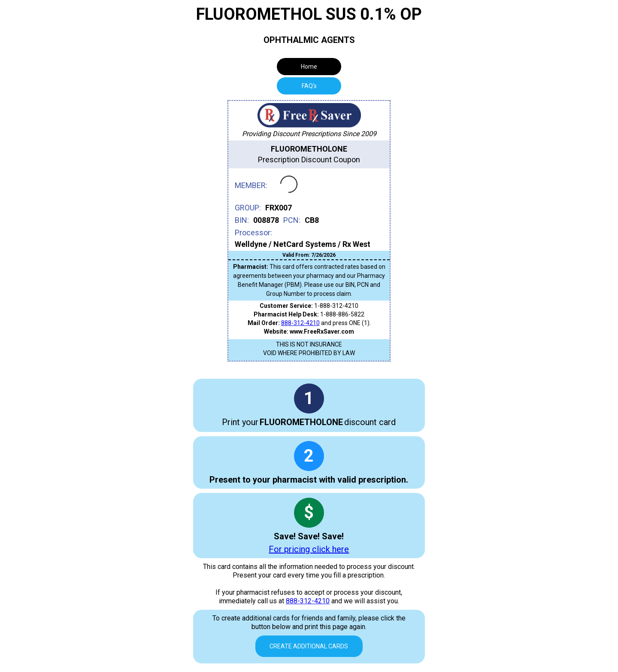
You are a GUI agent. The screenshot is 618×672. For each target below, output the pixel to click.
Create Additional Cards (309, 646)
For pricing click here (309, 549)
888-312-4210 (300, 323)
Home (309, 67)
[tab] (309, 86)
